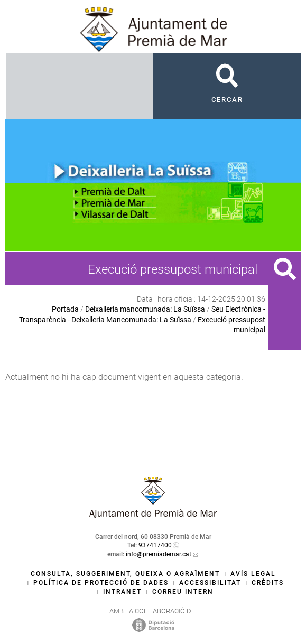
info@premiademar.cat (159, 554)
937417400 (155, 545)
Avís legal (253, 574)
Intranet (122, 592)
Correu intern (183, 592)
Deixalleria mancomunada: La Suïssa (145, 309)
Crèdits (268, 583)
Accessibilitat (210, 583)
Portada (65, 309)
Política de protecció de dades (101, 583)
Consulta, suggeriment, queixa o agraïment (125, 574)
